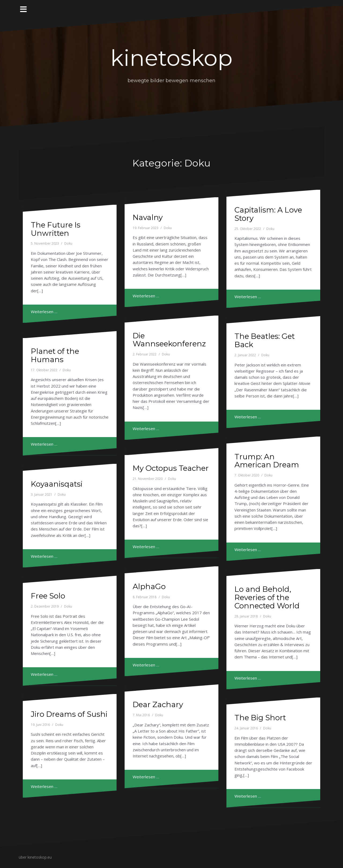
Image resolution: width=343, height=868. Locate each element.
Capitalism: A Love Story (268, 214)
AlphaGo (149, 586)
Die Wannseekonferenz (169, 340)
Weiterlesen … (44, 312)
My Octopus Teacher (171, 468)
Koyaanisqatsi (57, 484)
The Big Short (260, 718)
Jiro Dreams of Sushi (69, 714)
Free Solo (48, 596)
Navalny (148, 217)
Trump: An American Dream (267, 461)
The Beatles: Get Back (265, 340)
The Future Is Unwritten (56, 229)
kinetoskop (171, 58)
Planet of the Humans (55, 355)
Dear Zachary (158, 704)
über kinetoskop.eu (35, 857)
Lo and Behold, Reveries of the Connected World (267, 597)
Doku (68, 243)
